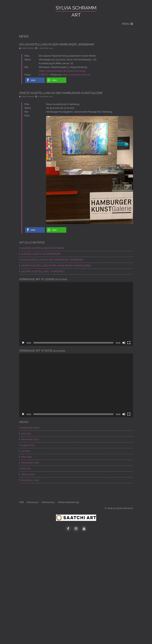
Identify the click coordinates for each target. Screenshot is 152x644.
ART (76, 15)
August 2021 (28, 445)
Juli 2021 (26, 451)
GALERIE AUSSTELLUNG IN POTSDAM (42, 248)
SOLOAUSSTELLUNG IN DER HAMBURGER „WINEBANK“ (53, 260)
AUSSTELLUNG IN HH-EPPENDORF (41, 254)
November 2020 (30, 463)
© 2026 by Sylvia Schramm (119, 508)
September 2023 (30, 428)
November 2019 (30, 480)
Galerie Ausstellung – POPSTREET (43, 271)
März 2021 (27, 457)
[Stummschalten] (124, 343)
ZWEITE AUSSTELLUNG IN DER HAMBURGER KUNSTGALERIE (56, 266)
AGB (21, 502)
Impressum (33, 502)
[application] (76, 314)
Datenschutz (48, 502)
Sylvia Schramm (76, 8)
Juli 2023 (26, 434)
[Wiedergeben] (23, 343)
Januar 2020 (28, 474)
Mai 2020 (26, 469)
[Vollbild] (129, 343)
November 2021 (30, 439)
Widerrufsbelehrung (68, 502)
